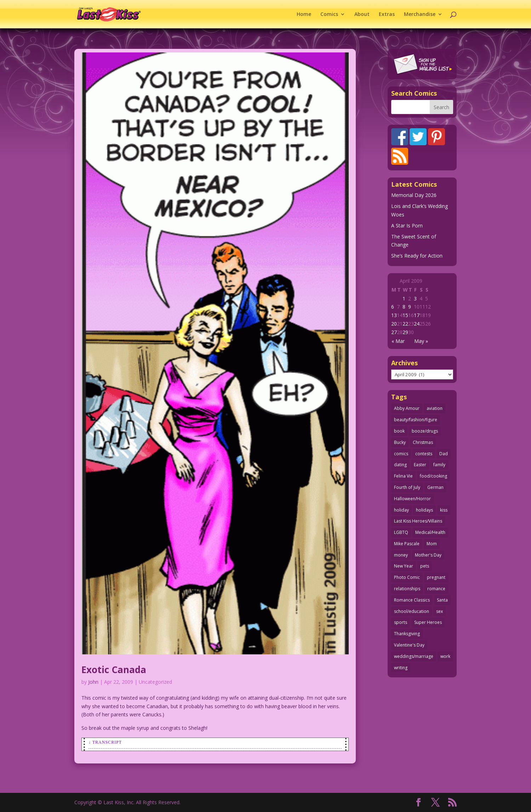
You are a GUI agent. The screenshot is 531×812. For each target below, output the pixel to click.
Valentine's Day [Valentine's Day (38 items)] (409, 645)
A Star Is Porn (407, 225)
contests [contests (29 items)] (424, 454)
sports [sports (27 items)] (401, 622)
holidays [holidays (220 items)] (424, 510)
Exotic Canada (114, 670)
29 (405, 332)
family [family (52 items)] (439, 465)
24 (417, 324)
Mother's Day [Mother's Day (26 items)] (428, 555)
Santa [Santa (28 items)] (442, 600)
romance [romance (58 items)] (436, 589)
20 (394, 324)
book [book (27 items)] (399, 431)
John (93, 682)
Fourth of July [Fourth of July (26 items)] (407, 487)
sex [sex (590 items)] (439, 611)
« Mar (398, 341)
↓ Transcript (105, 742)
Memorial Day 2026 (414, 195)
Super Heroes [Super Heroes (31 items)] (428, 622)
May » (421, 341)
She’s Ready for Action (417, 256)
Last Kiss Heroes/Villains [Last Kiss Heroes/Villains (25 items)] (418, 521)
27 (394, 332)
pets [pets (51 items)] (425, 566)
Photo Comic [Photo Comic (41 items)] (407, 577)
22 (405, 324)
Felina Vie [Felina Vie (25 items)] (403, 476)
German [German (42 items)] (435, 487)
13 (394, 315)
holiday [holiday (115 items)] (401, 510)
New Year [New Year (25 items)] (404, 566)
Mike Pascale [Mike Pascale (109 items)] (407, 544)
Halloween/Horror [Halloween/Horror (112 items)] (412, 499)
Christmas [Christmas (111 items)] (423, 442)
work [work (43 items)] (445, 656)
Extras (387, 15)
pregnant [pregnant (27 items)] (436, 577)
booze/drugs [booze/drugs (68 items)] (425, 431)
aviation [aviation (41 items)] (435, 408)
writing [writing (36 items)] (401, 668)
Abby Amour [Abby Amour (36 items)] (407, 408)
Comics (329, 15)
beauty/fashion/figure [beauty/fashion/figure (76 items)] (416, 420)
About (362, 15)
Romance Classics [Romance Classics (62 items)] (412, 600)
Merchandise (420, 15)
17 (417, 315)
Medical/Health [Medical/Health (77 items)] (430, 532)
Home (304, 15)
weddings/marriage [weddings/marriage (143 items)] (414, 656)
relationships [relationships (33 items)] (407, 589)
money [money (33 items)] (401, 555)
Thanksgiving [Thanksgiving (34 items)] (407, 634)
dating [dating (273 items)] (400, 465)
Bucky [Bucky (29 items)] (400, 442)
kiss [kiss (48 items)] (444, 510)
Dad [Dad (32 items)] (444, 454)
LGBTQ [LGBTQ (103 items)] (401, 532)
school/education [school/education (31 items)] (412, 611)
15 (405, 315)
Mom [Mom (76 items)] (432, 544)
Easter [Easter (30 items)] (420, 465)
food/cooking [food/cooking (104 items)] (433, 476)
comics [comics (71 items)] (401, 454)
